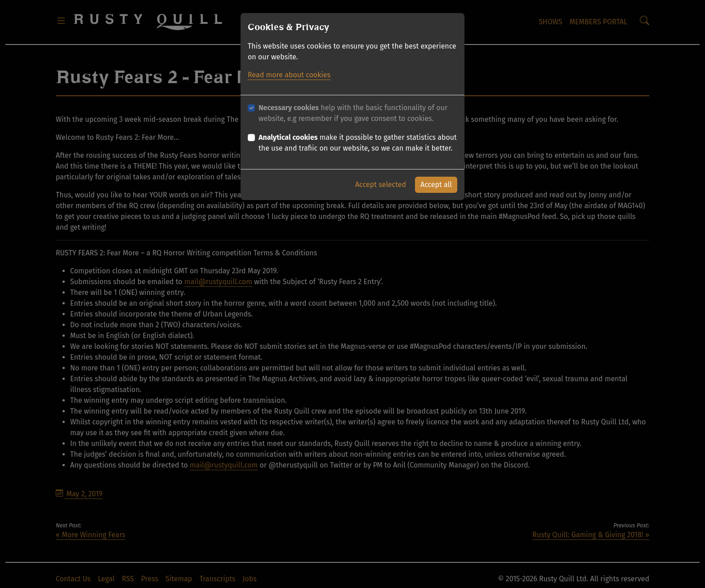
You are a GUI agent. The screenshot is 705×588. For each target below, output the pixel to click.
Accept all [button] (436, 185)
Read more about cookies (289, 75)
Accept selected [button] (381, 185)
